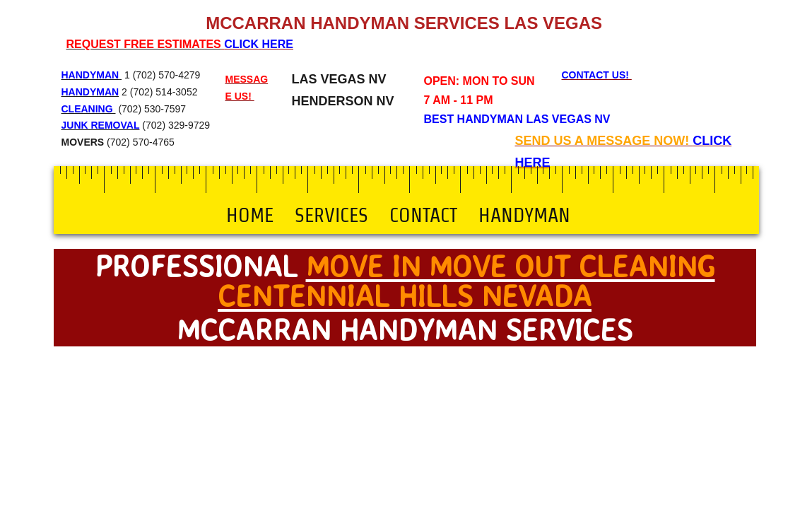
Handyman (524, 215)
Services (331, 215)
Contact (423, 215)
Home (250, 215)
